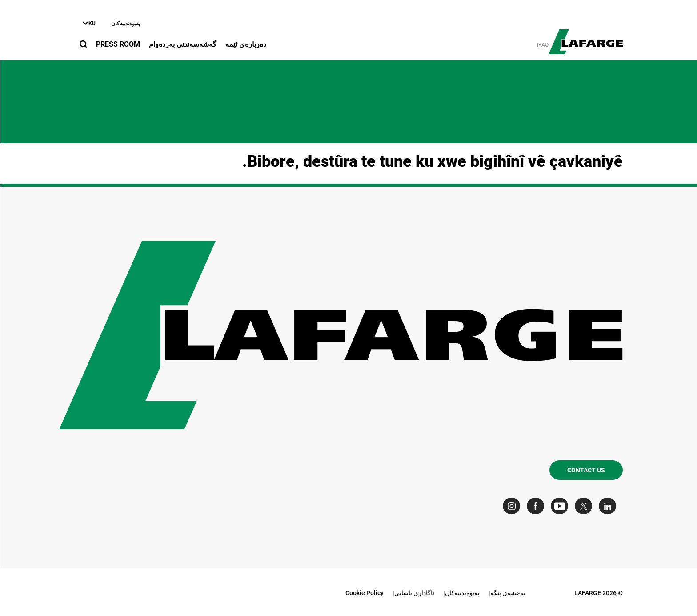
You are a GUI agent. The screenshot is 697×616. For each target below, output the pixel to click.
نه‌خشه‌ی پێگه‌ (507, 593)
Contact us (586, 470)
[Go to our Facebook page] (537, 506)
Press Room (118, 44)
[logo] (585, 37)
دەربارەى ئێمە (245, 44)
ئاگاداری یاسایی (414, 593)
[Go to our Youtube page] (561, 506)
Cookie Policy (364, 593)
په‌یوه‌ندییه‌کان (125, 24)
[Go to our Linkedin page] (609, 506)
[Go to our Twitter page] (585, 506)
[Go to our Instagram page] (513, 506)
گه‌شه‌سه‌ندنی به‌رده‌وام (182, 44)
